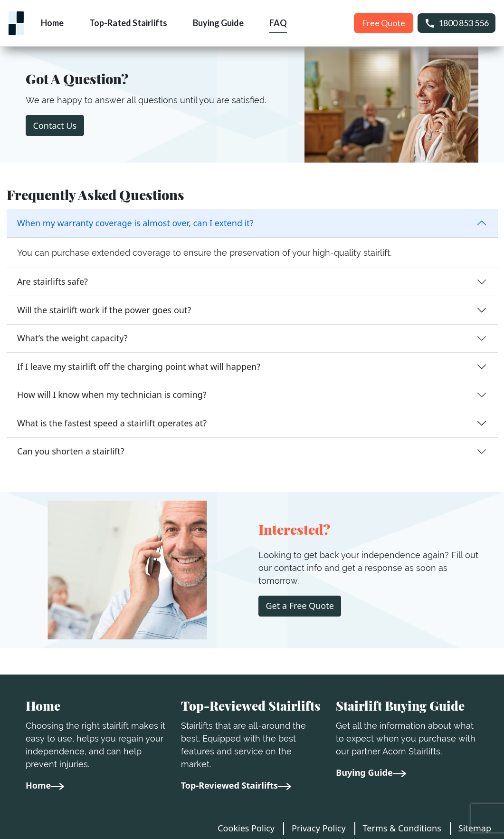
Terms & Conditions (402, 828)
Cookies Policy (246, 828)
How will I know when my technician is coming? (112, 395)
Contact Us (55, 125)
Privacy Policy (319, 828)
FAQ (278, 23)
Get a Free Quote (300, 606)
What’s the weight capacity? (72, 338)
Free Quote (384, 23)
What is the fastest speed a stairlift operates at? (112, 423)
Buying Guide (218, 23)
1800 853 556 (456, 23)
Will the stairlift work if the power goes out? (104, 310)
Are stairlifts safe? (52, 281)
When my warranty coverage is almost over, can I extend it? (135, 223)
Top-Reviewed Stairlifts (236, 785)
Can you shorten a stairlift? (71, 451)
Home (52, 23)
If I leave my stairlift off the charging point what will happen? (139, 366)
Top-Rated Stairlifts (128, 23)
